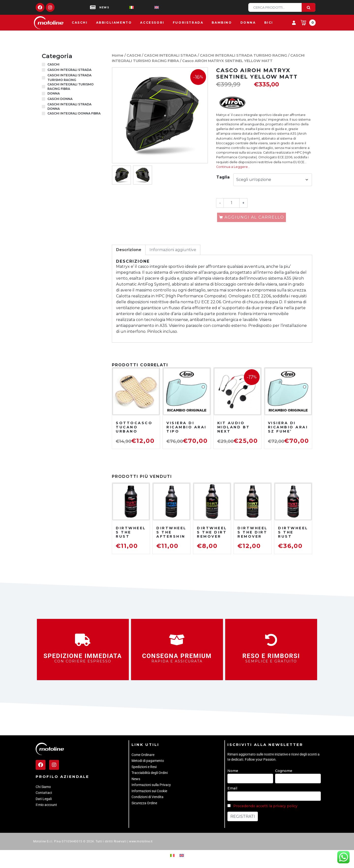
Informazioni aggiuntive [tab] (173, 250)
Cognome (284, 771)
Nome (233, 771)
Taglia (223, 177)
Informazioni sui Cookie (149, 791)
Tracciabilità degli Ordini (150, 773)
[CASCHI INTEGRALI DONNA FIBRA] (44, 113)
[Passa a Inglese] (149, 8)
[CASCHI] (44, 64)
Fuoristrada (188, 23)
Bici (269, 23)
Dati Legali (44, 799)
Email (232, 788)
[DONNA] (44, 94)
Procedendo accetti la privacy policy (265, 806)
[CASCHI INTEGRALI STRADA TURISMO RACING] (44, 78)
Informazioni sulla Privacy (151, 785)
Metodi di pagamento (148, 761)
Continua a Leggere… (233, 167)
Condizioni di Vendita (147, 797)
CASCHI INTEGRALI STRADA (170, 55)
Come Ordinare (143, 755)
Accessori (152, 23)
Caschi (80, 23)
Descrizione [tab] (129, 250)
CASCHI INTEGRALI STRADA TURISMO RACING (243, 55)
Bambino (222, 23)
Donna (248, 23)
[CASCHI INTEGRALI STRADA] (44, 70)
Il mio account (46, 805)
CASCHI (134, 55)
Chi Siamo (43, 787)
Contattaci (44, 793)
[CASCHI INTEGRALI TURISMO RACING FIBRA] (44, 87)
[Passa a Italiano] (124, 8)
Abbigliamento (114, 23)
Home (118, 55)
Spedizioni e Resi (144, 767)
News (136, 779)
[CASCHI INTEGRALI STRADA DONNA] (44, 107)
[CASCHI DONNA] (44, 99)
